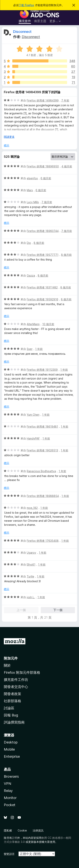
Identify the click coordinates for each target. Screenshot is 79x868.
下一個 (58, 610)
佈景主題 (40, 21)
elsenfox (32, 178)
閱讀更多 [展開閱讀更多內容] (9, 137)
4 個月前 (67, 166)
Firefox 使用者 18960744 (43, 231)
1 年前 (39, 349)
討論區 (9, 708)
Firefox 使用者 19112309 (42, 370)
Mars (30, 190)
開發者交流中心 (16, 687)
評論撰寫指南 (14, 722)
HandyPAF (33, 438)
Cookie (22, 830)
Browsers (11, 776)
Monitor (10, 798)
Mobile (9, 749)
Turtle (30, 576)
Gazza (31, 275)
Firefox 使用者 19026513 (42, 450)
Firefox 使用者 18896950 (43, 166)
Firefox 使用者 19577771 (43, 255)
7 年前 (65, 100)
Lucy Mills (33, 202)
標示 (7, 145)
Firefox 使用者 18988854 (43, 496)
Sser (30, 349)
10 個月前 (48, 324)
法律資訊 (38, 830)
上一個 (21, 610)
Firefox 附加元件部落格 (22, 672)
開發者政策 (12, 694)
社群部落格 (12, 701)
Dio (29, 243)
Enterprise (12, 756)
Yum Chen (33, 415)
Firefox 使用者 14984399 (43, 100)
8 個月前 (39, 243)
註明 (15, 838)
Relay (8, 791)
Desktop (11, 742)
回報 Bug (11, 715)
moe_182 (32, 508)
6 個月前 (46, 178)
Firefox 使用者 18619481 (42, 427)
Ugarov (31, 553)
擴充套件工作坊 (16, 680)
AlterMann (33, 324)
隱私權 (8, 830)
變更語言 (9, 854)
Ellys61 (31, 564)
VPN (7, 784)
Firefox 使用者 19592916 (42, 299)
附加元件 (11, 658)
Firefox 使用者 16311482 (42, 287)
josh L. (31, 597)
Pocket (10, 805)
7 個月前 (47, 202)
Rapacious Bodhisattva (41, 471)
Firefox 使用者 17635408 (43, 541)
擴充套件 (25, 21)
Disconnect (22, 32)
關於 (7, 665)
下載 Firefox (26, 5)
